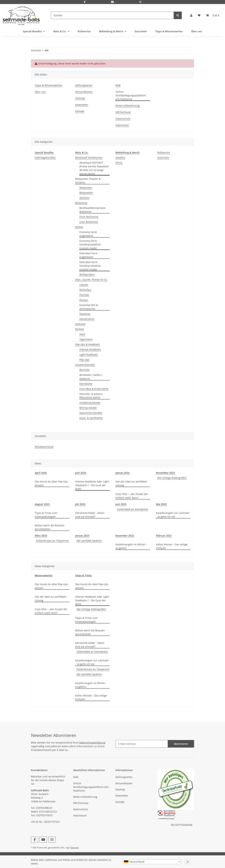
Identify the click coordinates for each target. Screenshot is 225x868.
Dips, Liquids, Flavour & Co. (91, 280)
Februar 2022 (164, 536)
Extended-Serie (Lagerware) (88, 255)
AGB (118, 85)
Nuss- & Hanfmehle (91, 418)
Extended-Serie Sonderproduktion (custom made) (90, 266)
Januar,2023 (82, 536)
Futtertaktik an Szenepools (132, 509)
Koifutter (80, 324)
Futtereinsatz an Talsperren (53, 541)
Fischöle (84, 295)
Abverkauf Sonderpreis (89, 158)
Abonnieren (181, 744)
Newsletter (82, 105)
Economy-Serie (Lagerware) (88, 234)
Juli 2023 (80, 504)
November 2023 (165, 473)
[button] (191, 15)
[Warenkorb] (213, 15)
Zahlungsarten (84, 85)
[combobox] (152, 862)
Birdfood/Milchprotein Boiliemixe (93, 210)
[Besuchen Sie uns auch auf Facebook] (85, 2)
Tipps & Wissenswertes (169, 31)
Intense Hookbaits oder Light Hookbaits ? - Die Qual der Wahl (92, 485)
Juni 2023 (121, 504)
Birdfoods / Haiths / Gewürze (91, 377)
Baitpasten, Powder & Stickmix (88, 181)
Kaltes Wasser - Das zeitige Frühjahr (172, 546)
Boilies (79, 227)
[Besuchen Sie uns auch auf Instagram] (140, 2)
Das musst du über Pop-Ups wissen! (51, 483)
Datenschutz (123, 119)
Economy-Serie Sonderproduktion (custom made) (90, 244)
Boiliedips (85, 290)
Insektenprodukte (90, 403)
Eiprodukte (86, 384)
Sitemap (80, 98)
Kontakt (80, 111)
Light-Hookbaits (89, 355)
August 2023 (42, 504)
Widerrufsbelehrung (128, 106)
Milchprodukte (88, 408)
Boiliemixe (81, 203)
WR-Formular (123, 112)
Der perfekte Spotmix (89, 541)
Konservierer (87, 319)
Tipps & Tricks (83, 575)
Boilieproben (87, 274)
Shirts (119, 163)
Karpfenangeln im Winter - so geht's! (131, 546)
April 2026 (41, 473)
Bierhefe (84, 370)
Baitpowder (86, 193)
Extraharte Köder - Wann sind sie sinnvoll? (90, 515)
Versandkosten (84, 92)
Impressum (122, 125)
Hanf (82, 334)
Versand (75, 848)
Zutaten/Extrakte (85, 365)
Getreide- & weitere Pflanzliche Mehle (91, 396)
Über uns (197, 31)
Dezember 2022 (125, 536)
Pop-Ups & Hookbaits (88, 344)
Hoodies (120, 158)
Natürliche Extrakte (91, 413)
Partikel (80, 329)
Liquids (84, 285)
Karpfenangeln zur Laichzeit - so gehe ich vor (173, 515)
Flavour (84, 300)
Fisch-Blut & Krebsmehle (94, 389)
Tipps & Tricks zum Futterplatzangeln (46, 515)
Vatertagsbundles (45, 158)
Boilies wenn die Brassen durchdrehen (50, 527)
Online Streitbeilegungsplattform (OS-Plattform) (131, 95)
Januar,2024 (123, 473)
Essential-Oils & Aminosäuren (89, 307)
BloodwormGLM (44, 447)
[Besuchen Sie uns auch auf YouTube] (112, 2)
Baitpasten (86, 188)
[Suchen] (112, 15)
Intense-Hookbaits (90, 349)
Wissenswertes (44, 575)
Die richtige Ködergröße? (172, 478)
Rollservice (164, 152)
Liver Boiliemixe (89, 222)
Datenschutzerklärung (92, 743)
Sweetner (85, 314)
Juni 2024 (81, 473)
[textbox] (152, 862)
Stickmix (84, 198)
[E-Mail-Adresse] (142, 744)
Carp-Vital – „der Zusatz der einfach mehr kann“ (132, 496)
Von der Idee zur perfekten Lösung (131, 483)
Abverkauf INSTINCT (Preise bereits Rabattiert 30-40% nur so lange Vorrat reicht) (94, 168)
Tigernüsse (86, 339)
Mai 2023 (161, 504)
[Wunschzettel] (199, 15)
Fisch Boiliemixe (89, 217)
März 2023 (41, 536)
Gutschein (163, 158)
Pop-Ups (84, 360)
